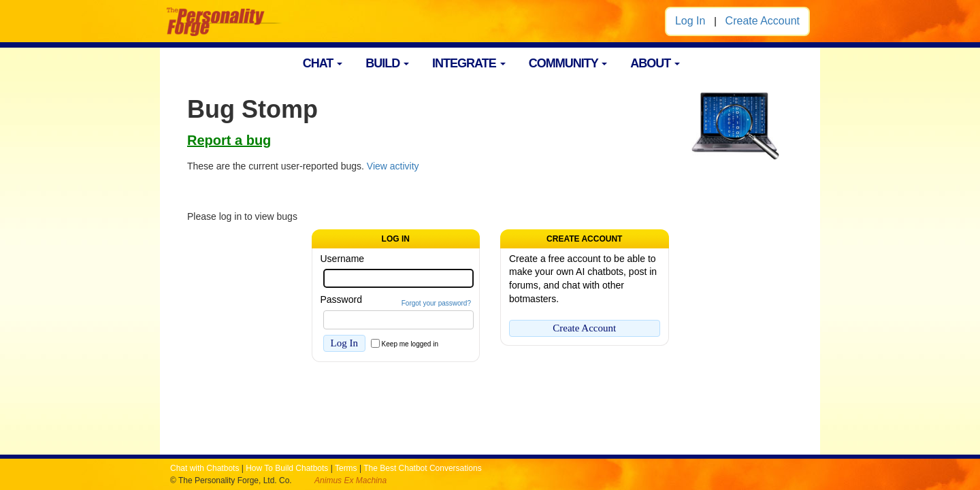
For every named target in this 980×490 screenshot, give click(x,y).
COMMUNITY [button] (568, 63)
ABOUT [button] (655, 63)
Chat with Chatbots (205, 468)
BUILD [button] (387, 63)
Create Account (763, 21)
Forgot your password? (436, 303)
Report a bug (229, 140)
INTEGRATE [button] (469, 63)
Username (343, 259)
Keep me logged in (410, 344)
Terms (346, 468)
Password (341, 299)
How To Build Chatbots (287, 468)
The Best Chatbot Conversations (422, 468)
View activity (393, 166)
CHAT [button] (323, 63)
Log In (690, 21)
